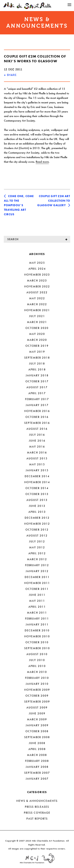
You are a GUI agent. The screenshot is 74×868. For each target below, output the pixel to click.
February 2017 (37, 399)
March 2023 (37, 281)
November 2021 (37, 310)
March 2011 (37, 613)
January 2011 (37, 624)
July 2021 (37, 316)
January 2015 (37, 470)
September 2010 (37, 648)
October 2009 (37, 696)
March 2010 (37, 672)
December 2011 (37, 577)
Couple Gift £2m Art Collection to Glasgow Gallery (54, 201)
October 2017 (37, 381)
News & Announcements (37, 801)
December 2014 (37, 476)
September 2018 (37, 358)
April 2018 (37, 369)
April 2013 (37, 512)
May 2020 (37, 334)
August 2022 (37, 292)
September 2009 (37, 702)
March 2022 (37, 304)
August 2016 (37, 429)
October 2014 (37, 488)
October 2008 (37, 731)
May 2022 (37, 298)
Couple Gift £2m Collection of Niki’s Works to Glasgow (35, 59)
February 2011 (37, 619)
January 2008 (37, 767)
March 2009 (37, 719)
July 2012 (37, 541)
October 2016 (37, 417)
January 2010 (37, 684)
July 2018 (37, 364)
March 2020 (37, 340)
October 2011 (37, 589)
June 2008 (37, 743)
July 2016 (37, 435)
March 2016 (37, 452)
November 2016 (37, 411)
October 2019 (37, 346)
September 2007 (37, 773)
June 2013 (37, 506)
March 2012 (37, 559)
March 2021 (37, 322)
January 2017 (37, 405)
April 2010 (37, 666)
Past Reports (37, 819)
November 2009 (37, 690)
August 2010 (37, 654)
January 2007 (37, 779)
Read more (42, 162)
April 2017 (37, 393)
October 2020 (37, 328)
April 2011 (37, 607)
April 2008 (37, 749)
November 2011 (37, 583)
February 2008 (37, 761)
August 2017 (37, 387)
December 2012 (37, 518)
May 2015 (37, 464)
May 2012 (37, 547)
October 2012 (37, 530)
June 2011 (37, 595)
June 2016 (37, 441)
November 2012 (37, 524)
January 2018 (37, 375)
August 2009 (37, 707)
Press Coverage (37, 813)
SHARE (10, 75)
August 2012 (37, 536)
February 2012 (37, 565)
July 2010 (37, 660)
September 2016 (37, 423)
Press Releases (37, 807)
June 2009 (37, 713)
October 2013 (37, 494)
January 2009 (37, 725)
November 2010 (37, 636)
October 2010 (37, 642)
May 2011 (37, 601)
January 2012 (37, 571)
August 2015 (37, 458)
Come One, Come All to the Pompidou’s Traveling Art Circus (19, 205)
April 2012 (37, 553)
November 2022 (37, 286)
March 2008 (37, 755)
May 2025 (37, 263)
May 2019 (37, 352)
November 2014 (37, 482)
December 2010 (37, 630)
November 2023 (37, 275)
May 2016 (37, 447)
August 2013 (37, 500)
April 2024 (37, 269)
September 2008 (37, 737)
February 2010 (37, 678)
